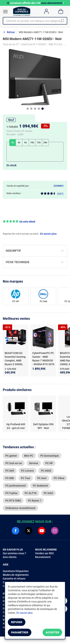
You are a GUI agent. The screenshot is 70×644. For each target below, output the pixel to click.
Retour (11, 32)
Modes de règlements (16, 575)
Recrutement (43, 557)
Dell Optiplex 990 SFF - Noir (43, 426)
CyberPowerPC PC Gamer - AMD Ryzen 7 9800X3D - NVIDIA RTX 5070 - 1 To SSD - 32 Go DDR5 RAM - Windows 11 (43, 364)
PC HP (16, 301)
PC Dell (43, 301)
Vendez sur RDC (45, 553)
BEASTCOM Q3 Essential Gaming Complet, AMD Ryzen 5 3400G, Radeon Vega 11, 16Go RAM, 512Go (15, 362)
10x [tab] (32, 142)
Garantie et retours (14, 579)
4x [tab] (19, 142)
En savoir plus (48, 234)
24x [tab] (45, 142)
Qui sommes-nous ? (14, 553)
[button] (35, 221)
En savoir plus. (25, 613)
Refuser (17, 622)
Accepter (52, 632)
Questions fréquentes (16, 571)
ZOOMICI (59, 186)
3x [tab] (13, 142)
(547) (52, 194)
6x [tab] (26, 142)
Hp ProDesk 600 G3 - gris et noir (16, 426)
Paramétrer (20, 632)
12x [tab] (39, 142)
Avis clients (10, 557)
